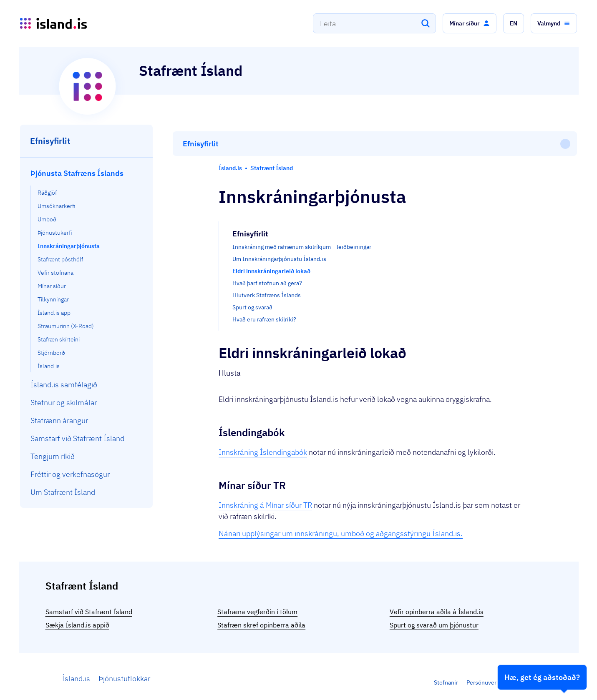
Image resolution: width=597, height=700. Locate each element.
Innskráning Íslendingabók (263, 414)
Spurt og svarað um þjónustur (434, 621)
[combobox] (374, 23)
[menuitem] (87, 268)
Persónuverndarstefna (496, 679)
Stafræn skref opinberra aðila (261, 621)
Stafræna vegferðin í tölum (257, 608)
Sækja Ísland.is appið (77, 621)
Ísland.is (76, 675)
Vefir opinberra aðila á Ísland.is (437, 608)
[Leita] (426, 23)
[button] (470, 23)
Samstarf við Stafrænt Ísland (89, 608)
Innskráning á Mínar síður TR (265, 467)
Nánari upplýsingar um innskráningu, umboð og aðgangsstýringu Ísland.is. (341, 496)
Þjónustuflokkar (124, 675)
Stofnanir (446, 679)
